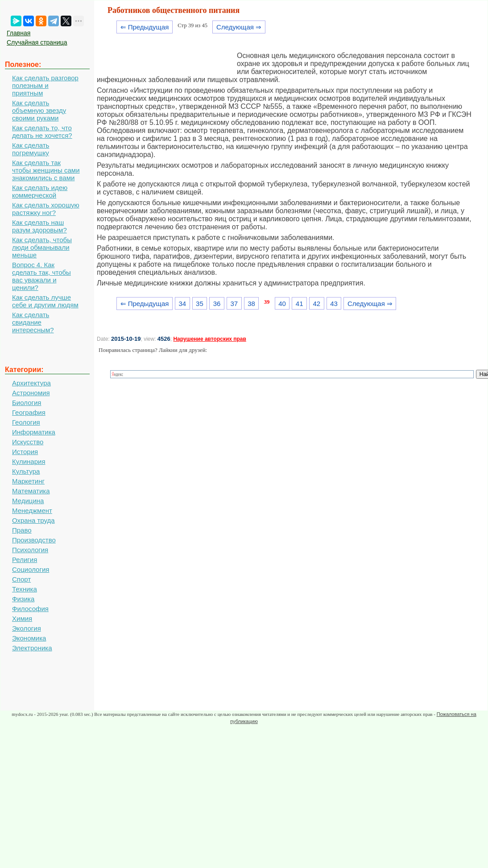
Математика (31, 491)
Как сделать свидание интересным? (33, 322)
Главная (19, 33)
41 (300, 304)
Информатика (34, 432)
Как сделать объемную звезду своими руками (39, 110)
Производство (34, 540)
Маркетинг (28, 481)
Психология (30, 550)
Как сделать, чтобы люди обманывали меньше (42, 247)
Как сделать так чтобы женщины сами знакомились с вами (46, 170)
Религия (25, 560)
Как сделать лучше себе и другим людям (45, 301)
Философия (30, 609)
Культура (26, 471)
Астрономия (31, 393)
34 (182, 304)
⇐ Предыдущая (145, 27)
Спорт (21, 579)
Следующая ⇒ (239, 27)
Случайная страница (37, 42)
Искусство (28, 442)
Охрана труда (33, 520)
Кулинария (29, 461)
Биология (27, 403)
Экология (27, 628)
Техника (25, 589)
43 (334, 304)
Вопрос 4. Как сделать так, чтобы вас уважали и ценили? (41, 276)
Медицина (28, 501)
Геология (26, 422)
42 (317, 304)
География (29, 412)
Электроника (32, 648)
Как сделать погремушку (31, 149)
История (25, 452)
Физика (23, 599)
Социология (31, 569)
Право (22, 530)
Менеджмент (32, 510)
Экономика (29, 638)
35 (200, 304)
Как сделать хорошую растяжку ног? (46, 209)
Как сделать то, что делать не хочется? (42, 132)
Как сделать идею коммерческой (40, 191)
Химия (22, 618)
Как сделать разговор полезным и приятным (45, 85)
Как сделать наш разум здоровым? (39, 226)
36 (217, 304)
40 (282, 304)
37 (234, 304)
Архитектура (31, 383)
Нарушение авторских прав (209, 339)
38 (251, 304)
